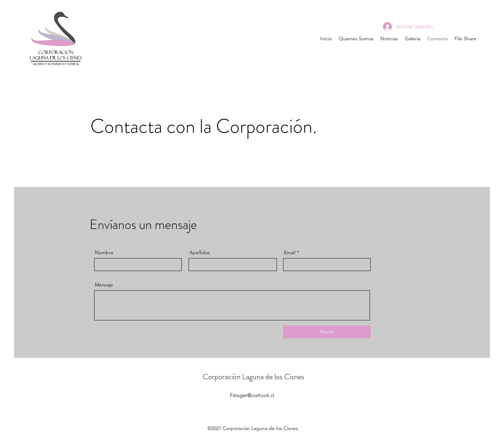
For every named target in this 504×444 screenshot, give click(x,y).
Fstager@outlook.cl (252, 395)
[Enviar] (327, 332)
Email (290, 252)
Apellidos (200, 252)
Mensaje (104, 285)
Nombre (104, 252)
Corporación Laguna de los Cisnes (253, 377)
